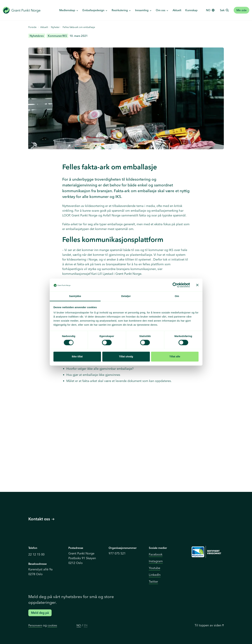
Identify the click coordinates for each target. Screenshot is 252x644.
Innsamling (142, 10)
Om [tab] (177, 296)
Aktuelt (177, 10)
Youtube (155, 568)
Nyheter (55, 27)
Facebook (156, 554)
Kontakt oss (41, 519)
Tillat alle (175, 357)
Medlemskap (68, 10)
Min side (241, 10)
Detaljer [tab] (126, 296)
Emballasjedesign (94, 10)
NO (79, 625)
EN (86, 625)
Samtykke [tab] (75, 296)
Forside (32, 27)
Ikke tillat (77, 357)
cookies (52, 625)
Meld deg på (40, 613)
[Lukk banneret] (197, 285)
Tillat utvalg (126, 357)
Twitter (153, 581)
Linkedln (155, 575)
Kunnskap (191, 10)
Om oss (161, 10)
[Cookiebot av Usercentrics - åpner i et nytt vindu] (175, 285)
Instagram (156, 561)
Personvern (35, 625)
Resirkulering (120, 10)
